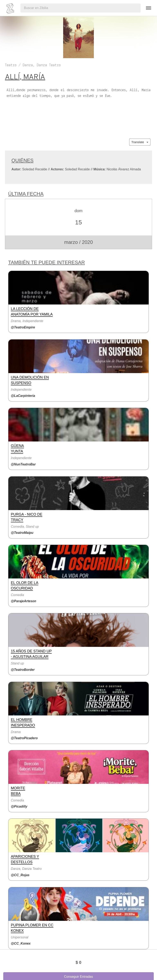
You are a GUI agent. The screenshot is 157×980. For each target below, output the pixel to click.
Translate (140, 142)
